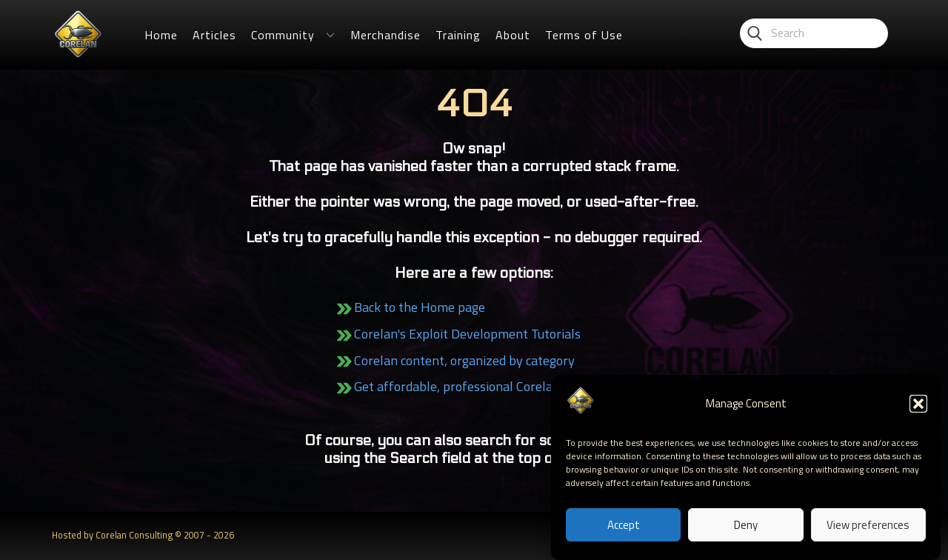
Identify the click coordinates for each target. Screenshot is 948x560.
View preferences (868, 525)
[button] (918, 404)
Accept (624, 525)
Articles (214, 35)
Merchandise (385, 35)
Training (458, 35)
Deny (746, 525)
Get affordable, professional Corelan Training (481, 386)
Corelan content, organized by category (464, 360)
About (513, 35)
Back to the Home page (420, 307)
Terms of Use (584, 35)
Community (283, 35)
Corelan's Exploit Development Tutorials (467, 334)
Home (161, 35)
